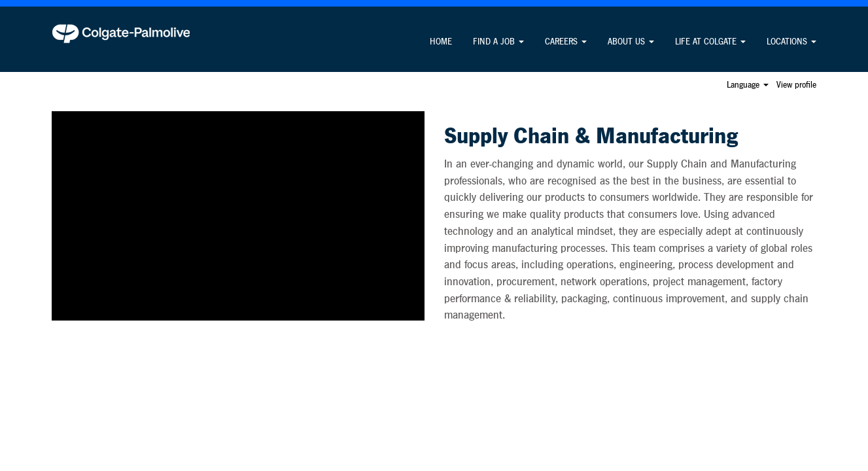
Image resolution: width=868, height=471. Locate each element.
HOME (441, 42)
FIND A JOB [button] (498, 42)
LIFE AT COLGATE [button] (710, 42)
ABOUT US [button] (631, 42)
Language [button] (748, 85)
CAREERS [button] (566, 42)
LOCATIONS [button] (791, 42)
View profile (796, 85)
